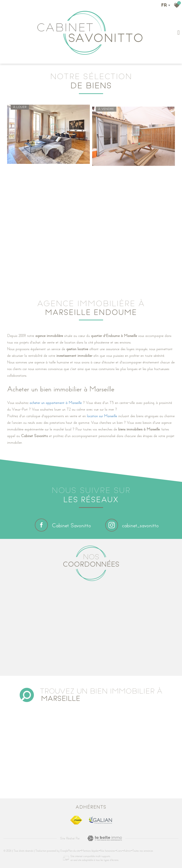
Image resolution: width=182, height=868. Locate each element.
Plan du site (74, 851)
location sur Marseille (102, 416)
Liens (119, 851)
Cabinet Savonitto (63, 525)
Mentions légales (90, 851)
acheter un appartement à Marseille (56, 403)
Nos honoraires (108, 851)
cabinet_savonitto (132, 526)
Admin (127, 851)
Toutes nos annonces (143, 851)
